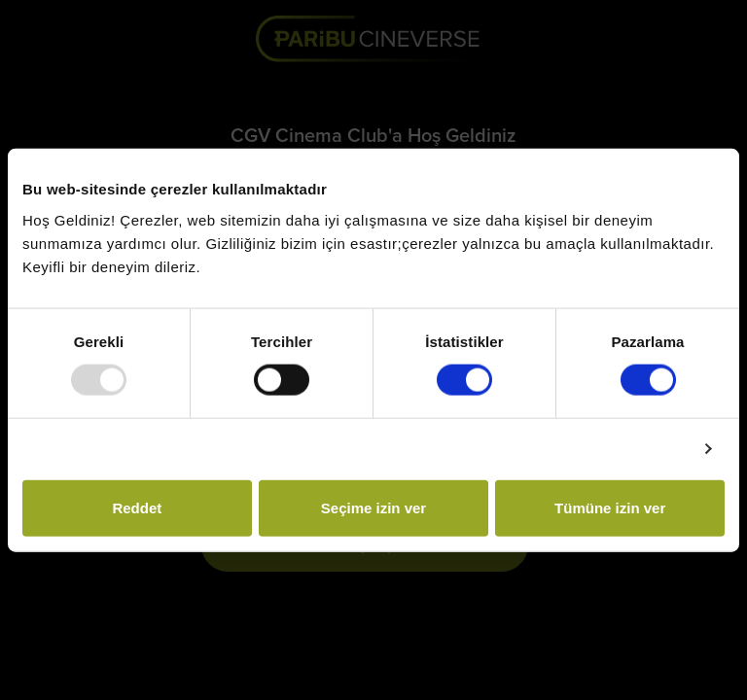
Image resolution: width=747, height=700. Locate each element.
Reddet (137, 507)
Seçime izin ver (373, 507)
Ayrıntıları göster (628, 449)
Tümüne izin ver (610, 507)
